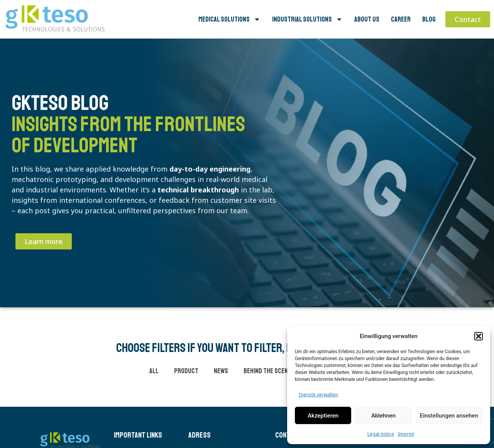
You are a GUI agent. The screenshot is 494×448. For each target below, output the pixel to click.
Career (401, 19)
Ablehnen (383, 416)
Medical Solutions (229, 19)
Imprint (406, 434)
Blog (429, 19)
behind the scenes (269, 371)
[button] (479, 336)
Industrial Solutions (307, 19)
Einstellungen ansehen (449, 416)
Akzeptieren (323, 416)
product (186, 371)
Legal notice (381, 434)
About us (367, 19)
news (221, 371)
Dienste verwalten (318, 395)
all (154, 371)
